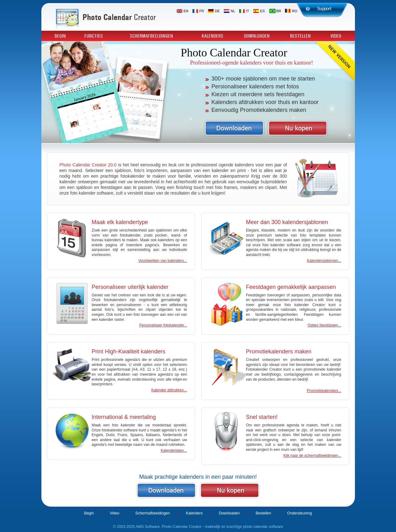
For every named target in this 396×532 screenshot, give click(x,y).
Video (336, 36)
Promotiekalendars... (324, 391)
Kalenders (212, 36)
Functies (94, 36)
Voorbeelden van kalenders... (163, 261)
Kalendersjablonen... (324, 261)
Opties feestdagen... (324, 325)
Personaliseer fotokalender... (163, 325)
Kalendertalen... (174, 451)
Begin (60, 36)
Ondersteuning (300, 513)
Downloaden (257, 36)
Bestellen (300, 36)
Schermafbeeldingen (151, 36)
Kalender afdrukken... (169, 390)
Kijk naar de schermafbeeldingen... (312, 456)
